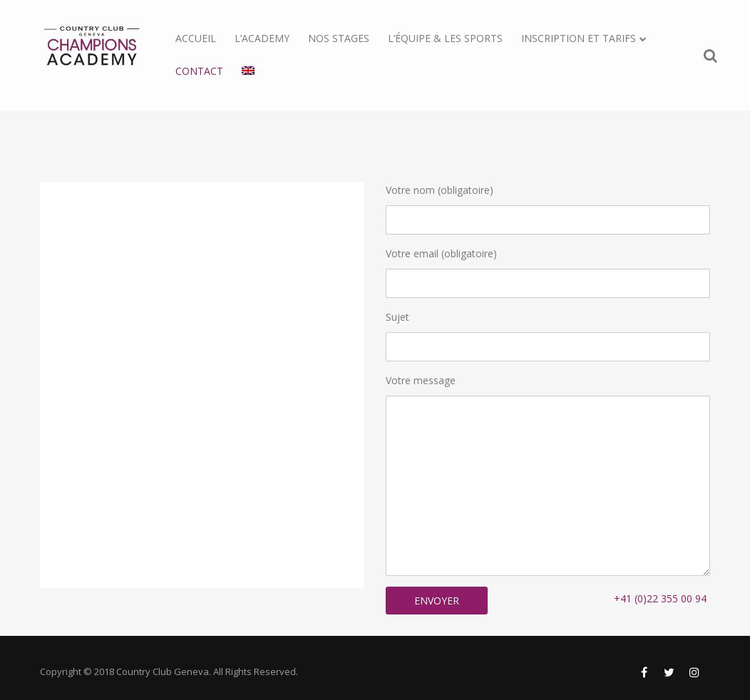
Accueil (196, 38)
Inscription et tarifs (579, 38)
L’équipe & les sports (445, 38)
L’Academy (262, 38)
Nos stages (339, 38)
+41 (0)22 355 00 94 (660, 598)
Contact (199, 71)
